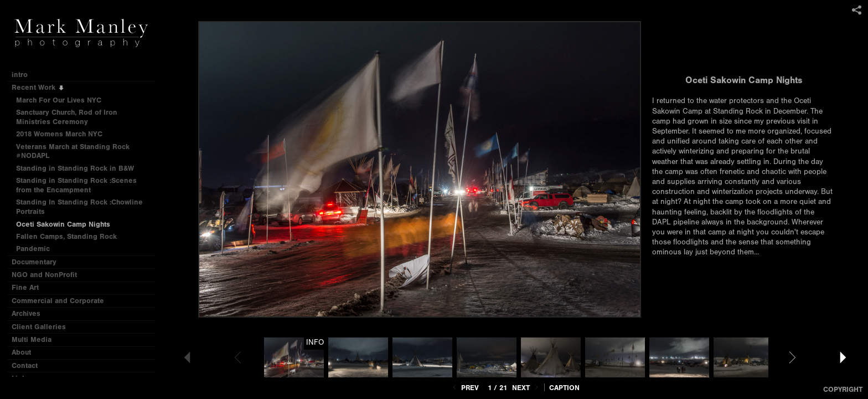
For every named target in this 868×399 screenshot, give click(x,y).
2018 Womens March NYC (59, 134)
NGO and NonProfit (49, 275)
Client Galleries (39, 327)
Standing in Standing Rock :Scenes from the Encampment (76, 185)
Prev (465, 388)
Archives (31, 313)
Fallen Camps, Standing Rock (66, 236)
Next (526, 388)
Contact (25, 365)
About (21, 352)
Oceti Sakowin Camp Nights (63, 224)
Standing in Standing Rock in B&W (75, 168)
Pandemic (33, 249)
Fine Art (30, 287)
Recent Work (38, 87)
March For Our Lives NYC (59, 100)
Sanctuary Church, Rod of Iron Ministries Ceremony (67, 117)
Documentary (39, 262)
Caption (564, 388)
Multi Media (36, 339)
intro (20, 75)
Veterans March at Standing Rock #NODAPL (73, 151)
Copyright (843, 389)
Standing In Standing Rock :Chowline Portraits (79, 207)
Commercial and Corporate (58, 301)
